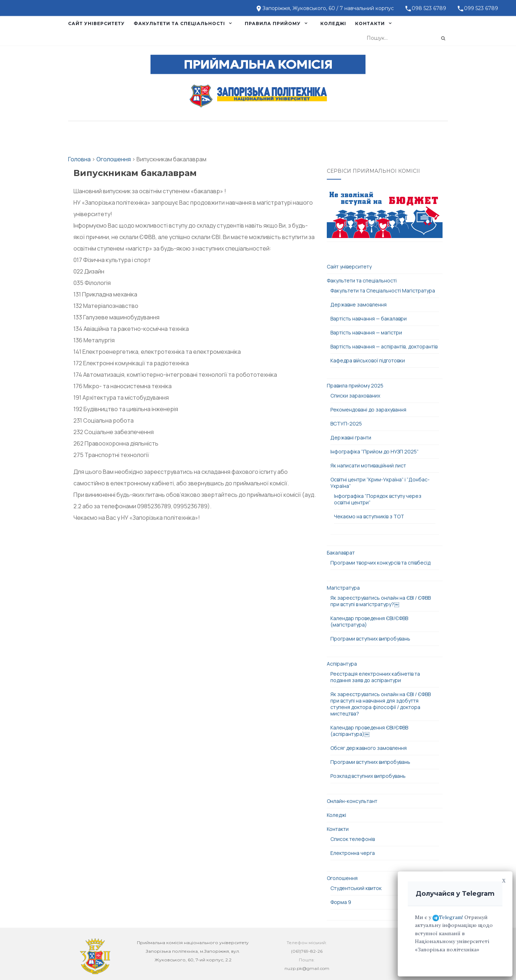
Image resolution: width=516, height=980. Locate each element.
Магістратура (343, 588)
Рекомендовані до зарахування (368, 410)
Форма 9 (341, 902)
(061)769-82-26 (307, 951)
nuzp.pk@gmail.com (307, 968)
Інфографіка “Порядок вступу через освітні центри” (378, 499)
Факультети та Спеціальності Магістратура (383, 291)
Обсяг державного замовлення (369, 748)
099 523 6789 (481, 8)
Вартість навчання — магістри (366, 332)
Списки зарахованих (355, 396)
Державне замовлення (359, 305)
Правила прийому (273, 23)
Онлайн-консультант (352, 801)
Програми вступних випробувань (370, 639)
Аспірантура (342, 664)
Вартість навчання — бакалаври (369, 318)
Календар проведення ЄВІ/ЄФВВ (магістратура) (369, 621)
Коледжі (333, 23)
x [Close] (504, 880)
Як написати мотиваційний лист (368, 465)
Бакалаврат (341, 553)
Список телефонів (353, 839)
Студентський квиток (356, 888)
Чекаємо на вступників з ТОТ (369, 516)
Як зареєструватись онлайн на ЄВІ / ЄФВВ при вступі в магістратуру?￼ (381, 601)
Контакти (370, 23)
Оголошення (342, 878)
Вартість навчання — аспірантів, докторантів (384, 346)
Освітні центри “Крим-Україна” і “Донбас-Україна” (380, 483)
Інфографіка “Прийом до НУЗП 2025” (374, 451)
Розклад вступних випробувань (368, 776)
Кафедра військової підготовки (368, 360)
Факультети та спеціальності (179, 23)
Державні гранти (351, 437)
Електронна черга (353, 853)
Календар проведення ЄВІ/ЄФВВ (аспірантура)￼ (369, 731)
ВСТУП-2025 (346, 424)
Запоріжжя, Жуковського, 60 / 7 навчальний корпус (328, 8)
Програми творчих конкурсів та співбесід (380, 563)
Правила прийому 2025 (355, 386)
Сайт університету (96, 23)
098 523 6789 (429, 8)
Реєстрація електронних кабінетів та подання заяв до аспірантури (375, 677)
